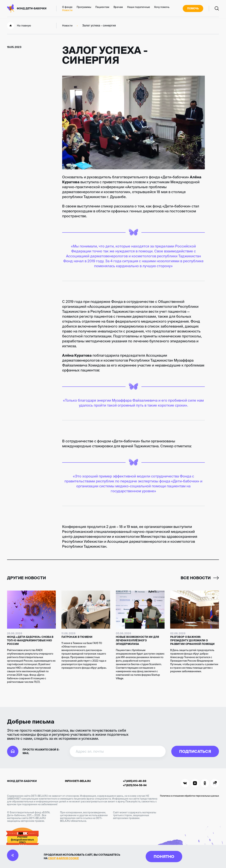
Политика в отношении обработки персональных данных (189, 796)
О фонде (67, 7)
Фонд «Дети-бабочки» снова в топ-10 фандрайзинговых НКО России (30, 640)
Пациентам (102, 7)
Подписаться (195, 751)
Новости (67, 10)
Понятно (164, 856)
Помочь (193, 8)
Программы (84, 7)
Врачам (118, 7)
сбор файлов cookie (63, 858)
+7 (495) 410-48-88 (135, 781)
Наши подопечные (139, 7)
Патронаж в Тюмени (77, 637)
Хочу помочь (162, 7)
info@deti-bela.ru (78, 781)
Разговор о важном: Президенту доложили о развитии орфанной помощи (192, 640)
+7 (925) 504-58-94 (135, 785)
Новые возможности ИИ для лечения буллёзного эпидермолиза (137, 640)
